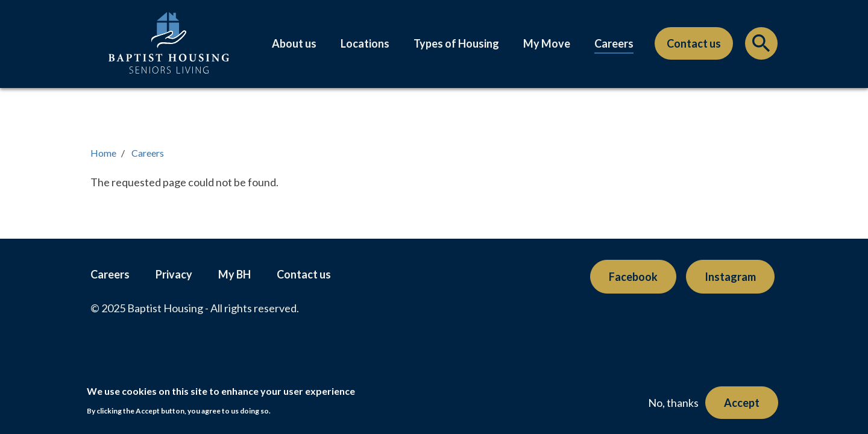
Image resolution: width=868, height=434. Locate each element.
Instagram (730, 277)
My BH (234, 274)
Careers (614, 43)
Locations (365, 43)
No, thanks (673, 403)
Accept (742, 403)
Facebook (633, 277)
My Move (547, 43)
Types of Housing (456, 43)
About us (294, 43)
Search (761, 46)
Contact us (694, 43)
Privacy (174, 274)
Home (103, 153)
